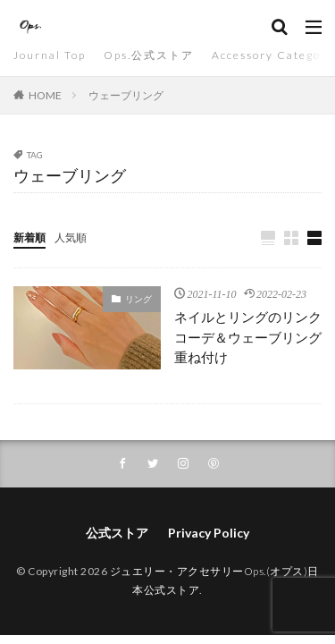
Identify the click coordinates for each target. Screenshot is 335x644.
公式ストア (117, 533)
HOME (45, 95)
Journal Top (50, 55)
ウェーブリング (126, 95)
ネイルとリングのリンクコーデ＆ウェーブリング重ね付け (248, 337)
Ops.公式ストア (149, 55)
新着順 (29, 237)
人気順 (71, 237)
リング (138, 299)
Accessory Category (273, 55)
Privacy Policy (209, 533)
